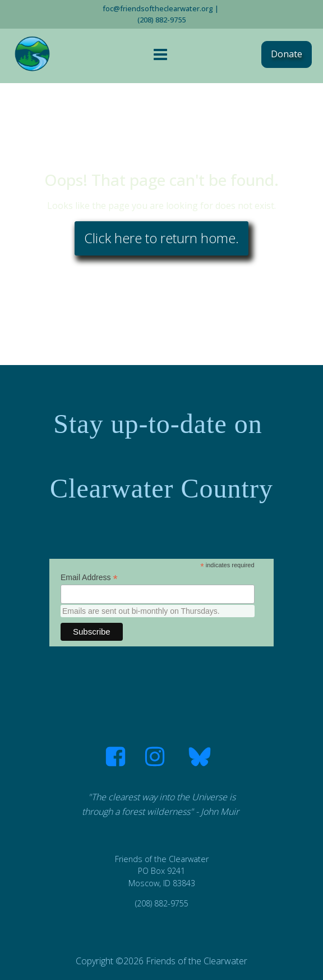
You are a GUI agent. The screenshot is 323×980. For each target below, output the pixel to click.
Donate (287, 54)
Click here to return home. (161, 238)
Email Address (89, 578)
